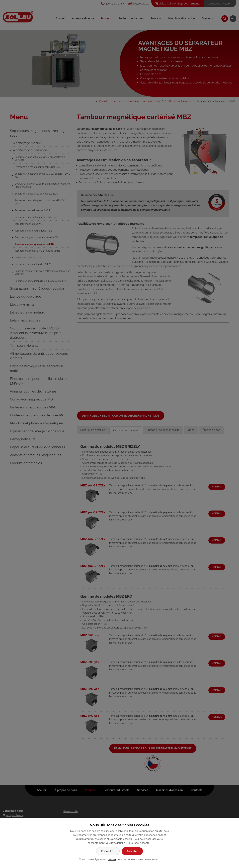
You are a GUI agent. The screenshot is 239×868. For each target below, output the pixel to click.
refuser (112, 859)
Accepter (132, 851)
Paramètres (108, 851)
